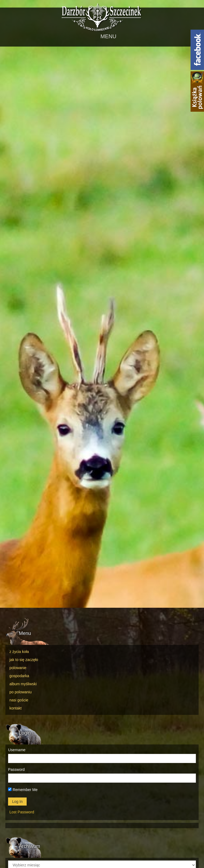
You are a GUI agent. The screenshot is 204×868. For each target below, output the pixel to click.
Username (17, 750)
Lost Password (22, 812)
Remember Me (23, 790)
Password (16, 769)
